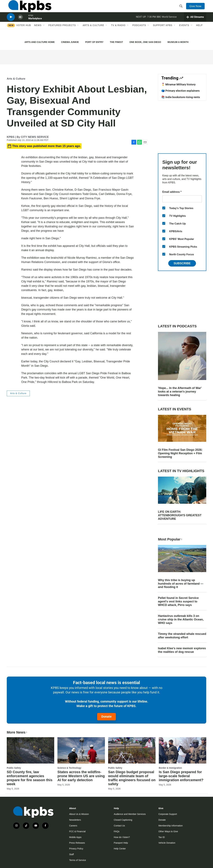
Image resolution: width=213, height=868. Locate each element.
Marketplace (35, 25)
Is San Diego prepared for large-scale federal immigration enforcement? (181, 776)
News (38, 33)
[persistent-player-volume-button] (20, 23)
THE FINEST (116, 42)
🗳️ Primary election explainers (181, 91)
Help (199, 33)
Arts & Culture (93, 33)
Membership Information (171, 826)
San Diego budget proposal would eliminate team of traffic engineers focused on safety (132, 778)
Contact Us (119, 826)
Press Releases (77, 843)
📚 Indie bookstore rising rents (181, 97)
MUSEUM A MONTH (178, 42)
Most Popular (170, 539)
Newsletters (75, 820)
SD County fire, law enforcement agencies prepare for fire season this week (30, 778)
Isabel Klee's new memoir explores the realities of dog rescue (182, 650)
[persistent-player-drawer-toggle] (195, 23)
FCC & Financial (77, 831)
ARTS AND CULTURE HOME (39, 42)
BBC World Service (167, 23)
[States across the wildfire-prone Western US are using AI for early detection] (81, 750)
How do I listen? (122, 837)
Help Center (120, 849)
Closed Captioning (123, 820)
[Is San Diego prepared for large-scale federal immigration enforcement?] (183, 750)
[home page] (28, 9)
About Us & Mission (79, 814)
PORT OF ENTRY (94, 42)
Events (184, 33)
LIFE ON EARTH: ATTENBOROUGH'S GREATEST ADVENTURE (180, 515)
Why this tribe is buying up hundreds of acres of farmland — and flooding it (181, 584)
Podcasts (139, 33)
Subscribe (182, 263)
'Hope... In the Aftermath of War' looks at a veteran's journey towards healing (180, 392)
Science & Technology (69, 768)
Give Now (197, 8)
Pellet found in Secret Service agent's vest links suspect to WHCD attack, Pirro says (178, 601)
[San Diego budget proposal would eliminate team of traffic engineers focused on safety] (132, 750)
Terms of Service (78, 860)
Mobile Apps (75, 837)
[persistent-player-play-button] (11, 23)
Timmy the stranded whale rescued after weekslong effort (182, 636)
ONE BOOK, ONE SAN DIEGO (145, 42)
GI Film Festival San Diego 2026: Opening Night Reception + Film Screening (180, 453)
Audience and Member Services (130, 814)
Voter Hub (24, 33)
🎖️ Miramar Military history (178, 84)
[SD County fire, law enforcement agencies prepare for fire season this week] (30, 750)
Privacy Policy (76, 849)
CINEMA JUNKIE (70, 42)
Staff (72, 854)
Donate (106, 717)
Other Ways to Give (168, 831)
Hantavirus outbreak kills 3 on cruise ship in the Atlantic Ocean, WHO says (181, 619)
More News (17, 732)
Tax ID (162, 837)
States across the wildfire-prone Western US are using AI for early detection (81, 776)
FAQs (117, 831)
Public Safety (14, 768)
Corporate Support (168, 814)
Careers (73, 826)
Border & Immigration (170, 768)
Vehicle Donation (167, 843)
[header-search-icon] (182, 9)
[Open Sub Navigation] (44, 33)
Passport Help (121, 843)
